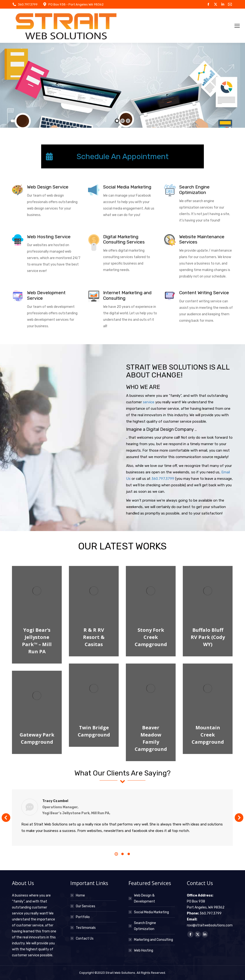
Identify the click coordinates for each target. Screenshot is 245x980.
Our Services (86, 906)
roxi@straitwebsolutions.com (210, 925)
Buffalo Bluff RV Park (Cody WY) (208, 637)
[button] (6, 818)
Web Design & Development (145, 898)
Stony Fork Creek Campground (151, 637)
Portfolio (83, 917)
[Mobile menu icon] (237, 26)
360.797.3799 (28, 4)
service (149, 402)
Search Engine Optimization (145, 926)
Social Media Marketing (151, 912)
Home (80, 895)
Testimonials (86, 928)
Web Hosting (144, 950)
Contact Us (85, 938)
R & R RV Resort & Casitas (94, 637)
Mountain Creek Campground (208, 735)
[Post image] (37, 591)
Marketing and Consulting (153, 940)
